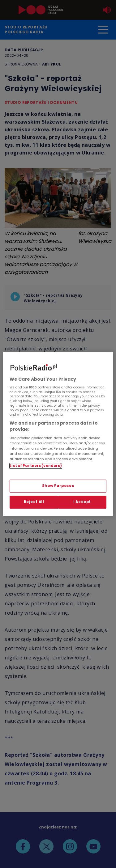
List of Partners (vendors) (36, 466)
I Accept (82, 502)
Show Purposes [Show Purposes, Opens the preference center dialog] (58, 486)
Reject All (34, 502)
